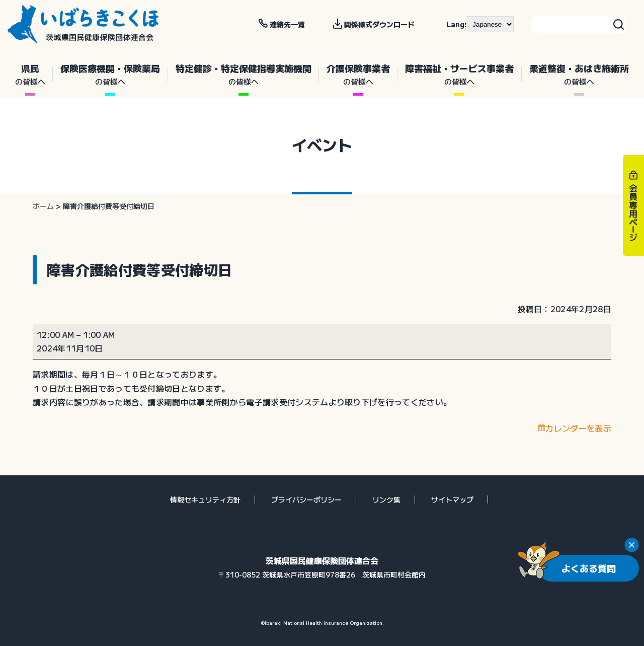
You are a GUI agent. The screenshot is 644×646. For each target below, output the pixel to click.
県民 (30, 75)
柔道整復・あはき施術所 (579, 75)
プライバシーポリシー (306, 499)
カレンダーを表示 (578, 428)
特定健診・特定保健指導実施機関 (244, 75)
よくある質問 (589, 568)
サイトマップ (452, 499)
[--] (490, 24)
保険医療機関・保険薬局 (110, 75)
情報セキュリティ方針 (205, 499)
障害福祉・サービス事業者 (459, 75)
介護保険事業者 (358, 75)
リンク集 (386, 499)
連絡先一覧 (287, 24)
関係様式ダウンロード (379, 24)
